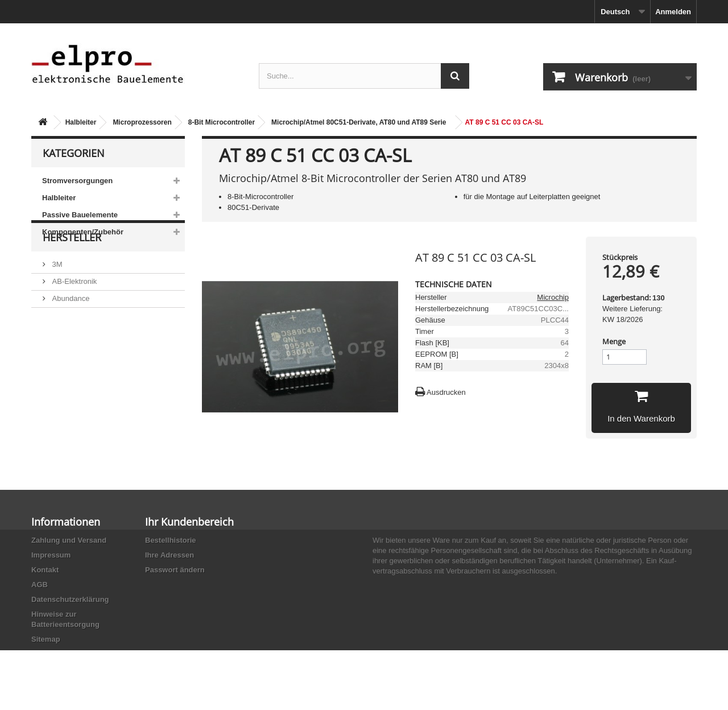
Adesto (63, 382)
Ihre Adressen (169, 555)
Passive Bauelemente (80, 215)
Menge (614, 341)
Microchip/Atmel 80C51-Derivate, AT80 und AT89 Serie (359, 122)
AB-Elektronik (73, 314)
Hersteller (72, 274)
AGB (40, 585)
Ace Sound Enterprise (87, 348)
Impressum (51, 555)
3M (56, 297)
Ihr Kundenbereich (189, 522)
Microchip (553, 297)
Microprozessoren (142, 122)
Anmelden (673, 12)
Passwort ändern (175, 570)
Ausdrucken (446, 392)
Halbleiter (81, 122)
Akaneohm (69, 399)
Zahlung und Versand (69, 540)
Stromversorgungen (77, 181)
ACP (59, 365)
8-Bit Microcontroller (222, 122)
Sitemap (46, 639)
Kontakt (45, 570)
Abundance (70, 331)
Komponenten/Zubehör (83, 232)
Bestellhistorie (171, 540)
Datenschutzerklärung (70, 599)
